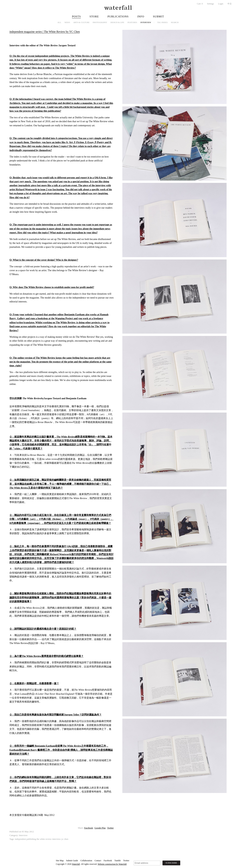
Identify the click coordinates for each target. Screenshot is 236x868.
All (59, 22)
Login (221, 4)
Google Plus (100, 828)
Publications (118, 16)
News (67, 22)
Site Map (60, 861)
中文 (230, 4)
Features (132, 22)
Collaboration (86, 861)
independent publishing (25, 839)
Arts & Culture (81, 22)
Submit (158, 16)
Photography (100, 22)
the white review (44, 839)
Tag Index (162, 22)
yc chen (65, 839)
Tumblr (118, 861)
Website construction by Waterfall (112, 864)
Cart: (200, 4)
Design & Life (117, 22)
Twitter (110, 828)
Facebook (89, 828)
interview (56, 839)
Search (175, 22)
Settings (211, 4)
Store (94, 16)
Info (141, 16)
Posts (76, 16)
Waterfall (76, 864)
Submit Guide (72, 861)
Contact (98, 861)
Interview (146, 22)
